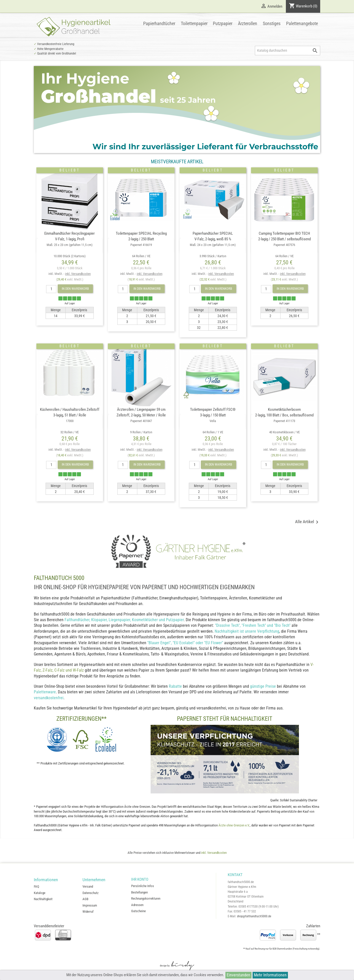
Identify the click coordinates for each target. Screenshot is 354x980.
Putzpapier (223, 23)
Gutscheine (138, 911)
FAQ (37, 886)
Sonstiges (272, 23)
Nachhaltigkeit (43, 899)
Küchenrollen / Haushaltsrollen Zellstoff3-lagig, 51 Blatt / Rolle (70, 421)
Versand (88, 886)
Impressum (90, 905)
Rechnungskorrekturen (146, 898)
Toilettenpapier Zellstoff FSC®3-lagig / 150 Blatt (213, 421)
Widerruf (88, 912)
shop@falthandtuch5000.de (254, 916)
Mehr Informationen (270, 975)
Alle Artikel (308, 522)
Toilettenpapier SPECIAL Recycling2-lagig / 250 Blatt (141, 245)
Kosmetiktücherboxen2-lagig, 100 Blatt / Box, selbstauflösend (284, 421)
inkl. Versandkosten (78, 274)
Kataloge (40, 893)
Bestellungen (139, 892)
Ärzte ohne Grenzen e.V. (234, 825)
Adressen (137, 905)
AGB (85, 899)
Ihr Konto (140, 879)
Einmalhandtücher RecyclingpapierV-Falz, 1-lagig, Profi (70, 245)
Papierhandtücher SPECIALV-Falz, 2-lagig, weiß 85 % (213, 245)
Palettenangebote (302, 23)
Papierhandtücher (159, 23)
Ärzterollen (248, 23)
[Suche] (288, 51)
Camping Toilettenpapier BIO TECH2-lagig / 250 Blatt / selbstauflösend (284, 245)
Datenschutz (91, 893)
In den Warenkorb (75, 289)
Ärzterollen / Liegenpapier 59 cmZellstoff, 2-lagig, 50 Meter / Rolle (141, 421)
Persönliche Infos (143, 886)
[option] (177, 110)
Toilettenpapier (194, 23)
